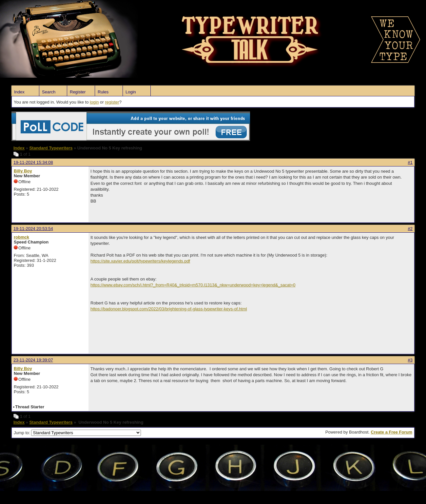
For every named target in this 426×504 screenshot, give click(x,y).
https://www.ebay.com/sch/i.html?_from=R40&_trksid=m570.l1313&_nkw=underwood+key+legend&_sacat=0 (193, 285)
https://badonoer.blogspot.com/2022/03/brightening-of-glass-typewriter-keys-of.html (169, 309)
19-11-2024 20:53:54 (33, 229)
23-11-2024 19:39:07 (33, 360)
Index (19, 92)
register (112, 102)
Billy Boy (23, 171)
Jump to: (77, 433)
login (94, 102)
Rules (103, 92)
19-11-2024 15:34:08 (33, 162)
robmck (21, 237)
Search (49, 92)
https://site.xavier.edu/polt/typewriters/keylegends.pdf (140, 261)
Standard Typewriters (51, 148)
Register (78, 92)
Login (131, 92)
